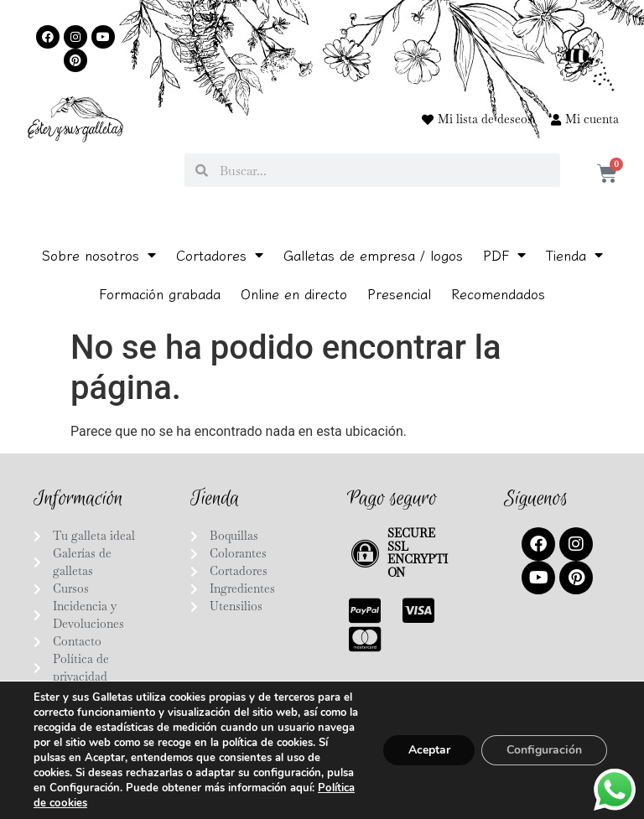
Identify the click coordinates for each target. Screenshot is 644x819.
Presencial (399, 293)
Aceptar (428, 750)
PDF (504, 255)
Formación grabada (160, 293)
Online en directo (294, 293)
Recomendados (498, 293)
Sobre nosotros (99, 255)
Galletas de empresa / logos (373, 255)
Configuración (544, 750)
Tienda (574, 255)
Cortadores (220, 255)
